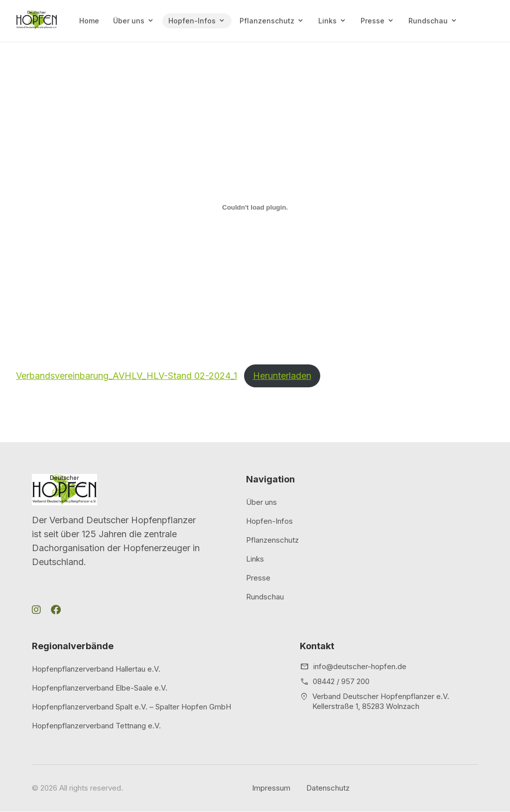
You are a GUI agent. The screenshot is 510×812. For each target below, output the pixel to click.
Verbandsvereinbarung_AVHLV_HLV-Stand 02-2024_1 (127, 376)
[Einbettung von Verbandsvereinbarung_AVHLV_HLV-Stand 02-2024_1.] (255, 207)
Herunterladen (282, 376)
